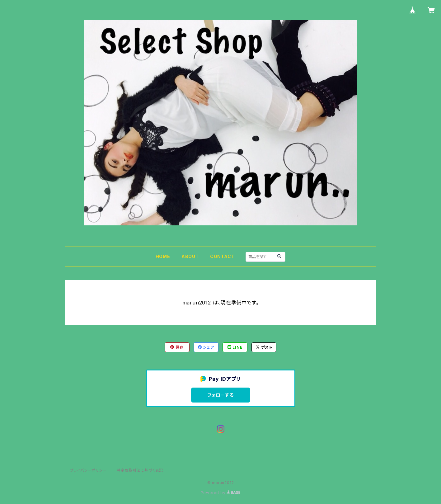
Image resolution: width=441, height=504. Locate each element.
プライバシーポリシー (88, 470)
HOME (163, 256)
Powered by (221, 493)
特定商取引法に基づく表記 (140, 470)
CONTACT (222, 256)
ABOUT (190, 256)
